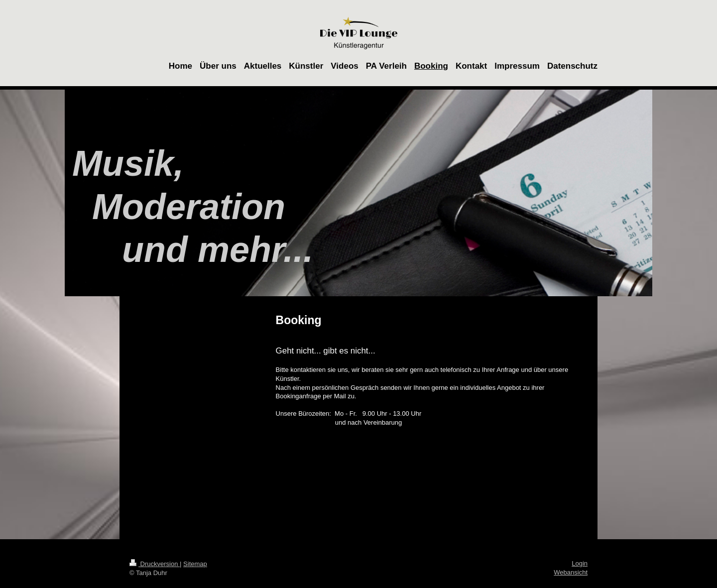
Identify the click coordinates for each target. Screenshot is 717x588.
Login (580, 563)
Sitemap (195, 564)
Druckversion (155, 564)
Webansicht (571, 572)
